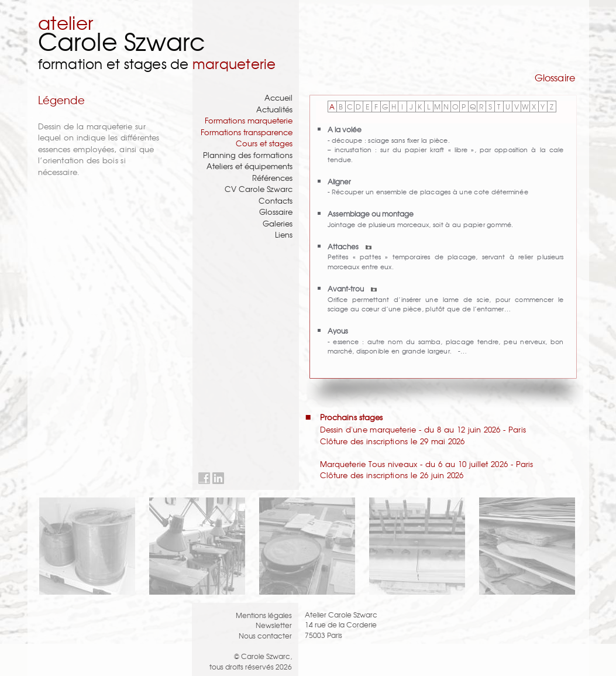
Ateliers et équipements (250, 166)
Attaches (350, 246)
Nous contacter (265, 635)
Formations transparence (247, 132)
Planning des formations (248, 155)
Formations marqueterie (249, 120)
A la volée (345, 129)
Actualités (274, 109)
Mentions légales (264, 615)
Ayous (338, 330)
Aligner (339, 181)
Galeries (278, 223)
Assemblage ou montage (371, 213)
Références (272, 178)
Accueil (278, 97)
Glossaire (276, 212)
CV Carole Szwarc (259, 189)
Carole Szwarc (122, 41)
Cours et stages (264, 143)
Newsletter (274, 625)
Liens (284, 234)
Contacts (276, 200)
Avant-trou (352, 288)
